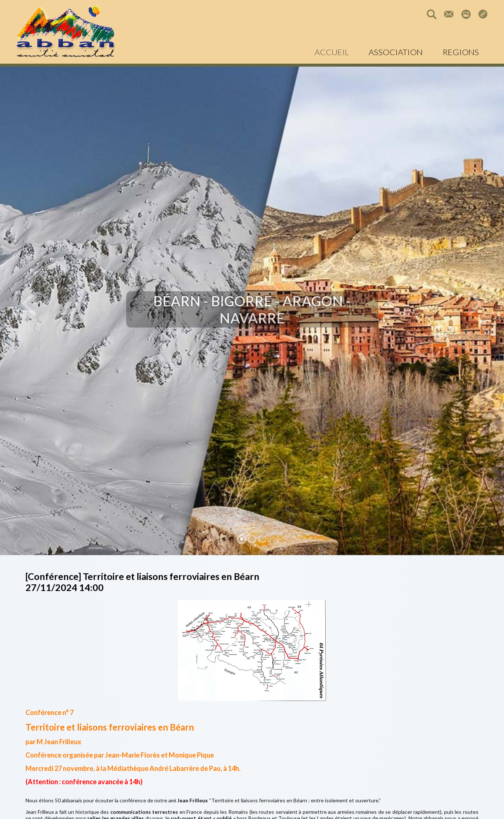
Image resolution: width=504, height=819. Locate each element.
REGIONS (461, 52)
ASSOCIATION (396, 52)
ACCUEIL (332, 52)
